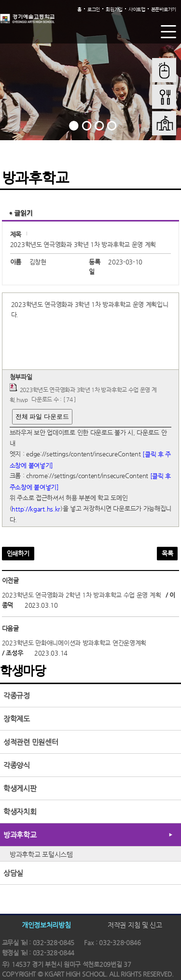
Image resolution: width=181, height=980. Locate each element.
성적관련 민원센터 (31, 742)
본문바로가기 (164, 9)
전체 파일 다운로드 (42, 417)
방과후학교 (20, 835)
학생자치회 (20, 812)
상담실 (13, 873)
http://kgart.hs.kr (36, 509)
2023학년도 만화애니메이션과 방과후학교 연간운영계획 (74, 643)
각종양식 (17, 765)
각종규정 (17, 695)
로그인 (94, 9)
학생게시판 (20, 788)
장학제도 (17, 719)
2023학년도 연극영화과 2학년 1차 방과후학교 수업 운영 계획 (82, 595)
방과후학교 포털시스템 (41, 854)
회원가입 (114, 9)
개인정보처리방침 (46, 924)
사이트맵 (137, 9)
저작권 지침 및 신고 (135, 924)
